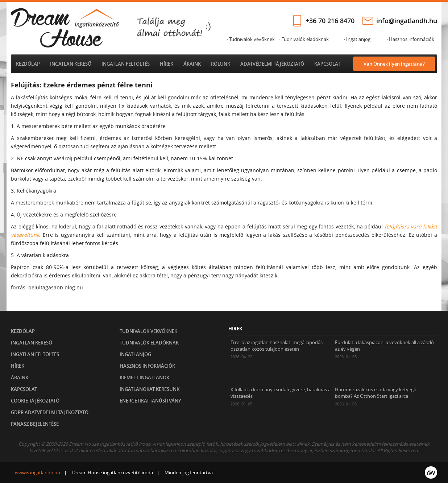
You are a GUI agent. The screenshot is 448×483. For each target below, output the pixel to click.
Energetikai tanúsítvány (150, 401)
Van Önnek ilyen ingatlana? (394, 64)
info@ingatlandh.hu (407, 21)
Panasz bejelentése (35, 424)
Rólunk (221, 64)
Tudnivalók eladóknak (149, 343)
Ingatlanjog (135, 354)
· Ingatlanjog (357, 39)
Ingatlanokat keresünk (150, 389)
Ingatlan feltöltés (126, 64)
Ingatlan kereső (71, 64)
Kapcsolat (327, 64)
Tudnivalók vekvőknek (148, 331)
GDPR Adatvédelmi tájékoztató (50, 412)
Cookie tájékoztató (35, 401)
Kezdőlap (28, 64)
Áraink (192, 64)
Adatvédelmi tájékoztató (272, 64)
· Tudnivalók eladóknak (304, 39)
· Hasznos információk (410, 39)
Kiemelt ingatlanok (144, 377)
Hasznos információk (147, 366)
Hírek (167, 64)
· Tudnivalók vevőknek (250, 39)
